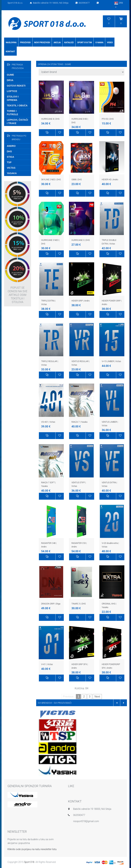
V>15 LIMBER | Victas (111, 361)
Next (97, 697)
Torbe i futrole (12, 113)
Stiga (10, 157)
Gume (10, 75)
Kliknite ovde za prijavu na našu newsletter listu (32, 849)
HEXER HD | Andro (110, 180)
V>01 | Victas (47, 664)
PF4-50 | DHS (108, 119)
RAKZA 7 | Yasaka (79, 422)
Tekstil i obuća (17, 105)
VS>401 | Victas (48, 422)
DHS (9, 151)
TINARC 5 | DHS (79, 604)
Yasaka (12, 173)
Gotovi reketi (16, 86)
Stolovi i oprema (13, 98)
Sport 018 (29, 862)
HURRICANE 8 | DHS (50, 119)
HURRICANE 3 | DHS (81, 240)
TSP (9, 162)
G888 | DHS (77, 180)
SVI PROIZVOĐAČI (63, 703)
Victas (11, 168)
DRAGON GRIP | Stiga (51, 604)
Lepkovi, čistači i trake (17, 122)
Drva (10, 80)
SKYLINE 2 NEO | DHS (51, 180)
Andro (11, 146)
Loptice (12, 91)
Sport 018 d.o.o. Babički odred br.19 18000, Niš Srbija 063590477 (53, 3)
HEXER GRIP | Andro (81, 301)
